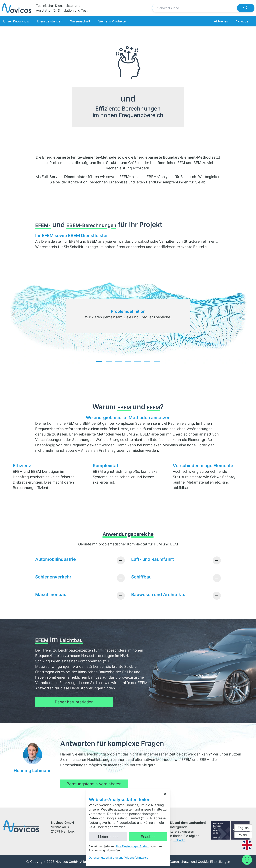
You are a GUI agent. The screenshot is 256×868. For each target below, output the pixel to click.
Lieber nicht (108, 837)
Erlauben (148, 837)
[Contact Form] (247, 860)
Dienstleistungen (50, 21)
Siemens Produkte (112, 21)
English (243, 828)
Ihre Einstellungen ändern (133, 846)
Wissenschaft (80, 21)
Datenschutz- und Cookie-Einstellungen (200, 862)
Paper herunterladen (74, 702)
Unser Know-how (16, 21)
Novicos (242, 21)
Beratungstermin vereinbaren (94, 784)
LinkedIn (179, 840)
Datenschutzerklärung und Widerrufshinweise (118, 857)
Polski (242, 835)
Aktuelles (221, 21)
